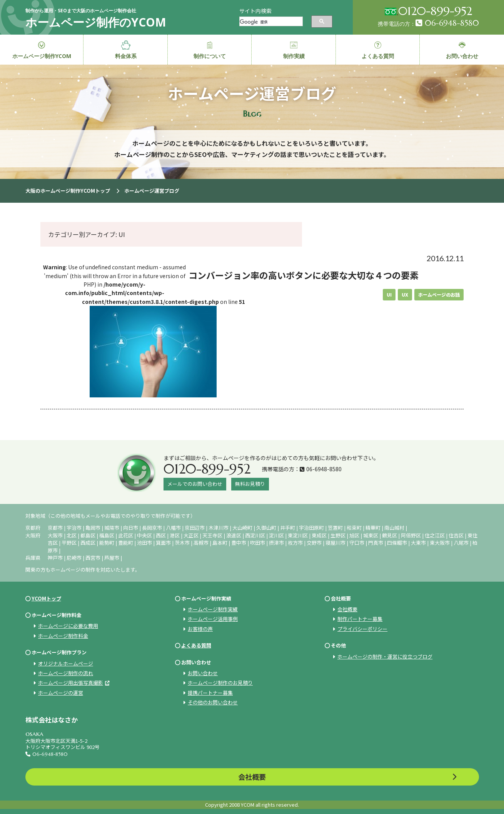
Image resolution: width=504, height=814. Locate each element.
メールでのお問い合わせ (195, 484)
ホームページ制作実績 (213, 609)
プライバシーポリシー (362, 629)
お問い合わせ (203, 673)
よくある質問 (196, 645)
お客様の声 (200, 629)
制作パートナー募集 (360, 619)
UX (405, 294)
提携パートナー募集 (210, 693)
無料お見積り (250, 484)
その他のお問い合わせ (213, 702)
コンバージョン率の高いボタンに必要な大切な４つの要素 (304, 275)
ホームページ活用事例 (213, 619)
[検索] (270, 22)
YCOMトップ (46, 598)
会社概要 (347, 609)
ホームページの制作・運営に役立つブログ (385, 656)
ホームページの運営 (61, 693)
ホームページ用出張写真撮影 (71, 683)
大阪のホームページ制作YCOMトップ (68, 191)
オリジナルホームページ (66, 663)
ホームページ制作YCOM (42, 50)
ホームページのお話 (439, 294)
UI (389, 294)
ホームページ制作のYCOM (96, 22)
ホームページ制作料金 (63, 636)
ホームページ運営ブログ (152, 191)
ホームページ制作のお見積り (220, 683)
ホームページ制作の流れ (66, 673)
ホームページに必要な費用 (68, 626)
